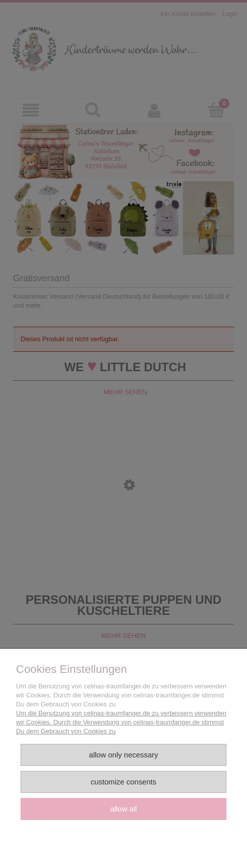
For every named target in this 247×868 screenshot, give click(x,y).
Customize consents (124, 782)
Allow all (124, 809)
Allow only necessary (124, 755)
